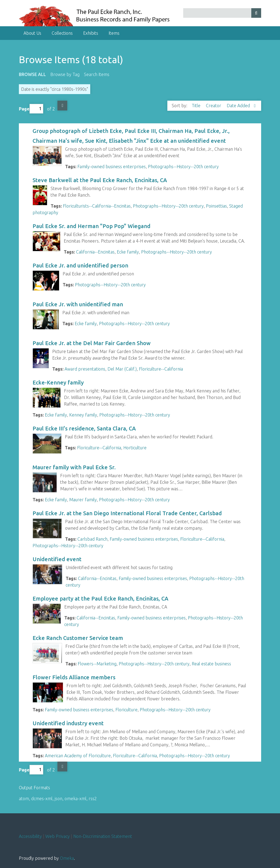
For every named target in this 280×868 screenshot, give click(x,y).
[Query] (222, 13)
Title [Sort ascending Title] (197, 106)
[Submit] (256, 13)
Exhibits (91, 33)
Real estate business (211, 664)
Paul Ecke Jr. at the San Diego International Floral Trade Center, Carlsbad (127, 513)
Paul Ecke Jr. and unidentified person (80, 265)
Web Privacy (58, 836)
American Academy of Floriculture (78, 756)
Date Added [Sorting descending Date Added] (239, 106)
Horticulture (135, 448)
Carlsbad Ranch (92, 539)
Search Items (97, 74)
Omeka (67, 858)
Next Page (62, 106)
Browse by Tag (65, 74)
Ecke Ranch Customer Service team (78, 638)
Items (114, 33)
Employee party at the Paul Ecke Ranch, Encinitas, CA (100, 598)
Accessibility (30, 836)
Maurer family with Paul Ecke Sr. (74, 467)
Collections (62, 33)
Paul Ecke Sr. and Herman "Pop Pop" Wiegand (91, 226)
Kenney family (83, 415)
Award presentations (85, 369)
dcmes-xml (42, 799)
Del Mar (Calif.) (122, 369)
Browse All (32, 74)
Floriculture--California (161, 369)
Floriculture (126, 710)
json (59, 799)
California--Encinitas (95, 252)
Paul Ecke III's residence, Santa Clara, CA (84, 428)
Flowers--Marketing (97, 664)
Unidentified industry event (69, 723)
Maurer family (83, 500)
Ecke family (128, 252)
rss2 (93, 799)
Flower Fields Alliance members (74, 677)
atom (24, 799)
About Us (32, 33)
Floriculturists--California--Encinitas (97, 206)
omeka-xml (75, 799)
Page (31, 109)
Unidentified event (57, 559)
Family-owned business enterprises (112, 167)
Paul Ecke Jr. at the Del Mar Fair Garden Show (92, 343)
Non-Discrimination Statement (103, 836)
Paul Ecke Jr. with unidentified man (78, 304)
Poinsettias (216, 206)
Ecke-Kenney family (59, 382)
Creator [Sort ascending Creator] (214, 106)
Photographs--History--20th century (183, 167)
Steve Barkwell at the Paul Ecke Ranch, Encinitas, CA (100, 180)
